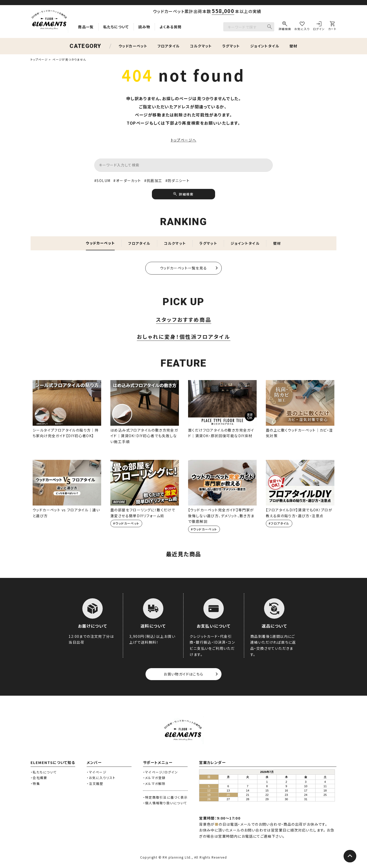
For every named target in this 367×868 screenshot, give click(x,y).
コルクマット (201, 46)
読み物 (144, 27)
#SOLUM (102, 180)
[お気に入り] (302, 27)
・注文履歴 (95, 784)
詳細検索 (186, 194)
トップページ (39, 59)
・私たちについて (44, 773)
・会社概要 (39, 778)
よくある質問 (171, 27)
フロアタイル (169, 46)
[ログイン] (319, 27)
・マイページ (97, 773)
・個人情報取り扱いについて (165, 804)
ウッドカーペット (133, 46)
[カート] (332, 27)
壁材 (293, 46)
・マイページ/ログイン (161, 773)
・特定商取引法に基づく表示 (165, 798)
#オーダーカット (127, 180)
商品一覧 (86, 27)
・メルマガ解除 (154, 784)
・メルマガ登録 (154, 778)
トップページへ (184, 140)
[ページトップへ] (350, 857)
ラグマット (231, 46)
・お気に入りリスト (101, 778)
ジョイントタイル (265, 46)
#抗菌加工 (153, 180)
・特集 (35, 784)
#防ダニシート (178, 180)
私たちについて (116, 27)
